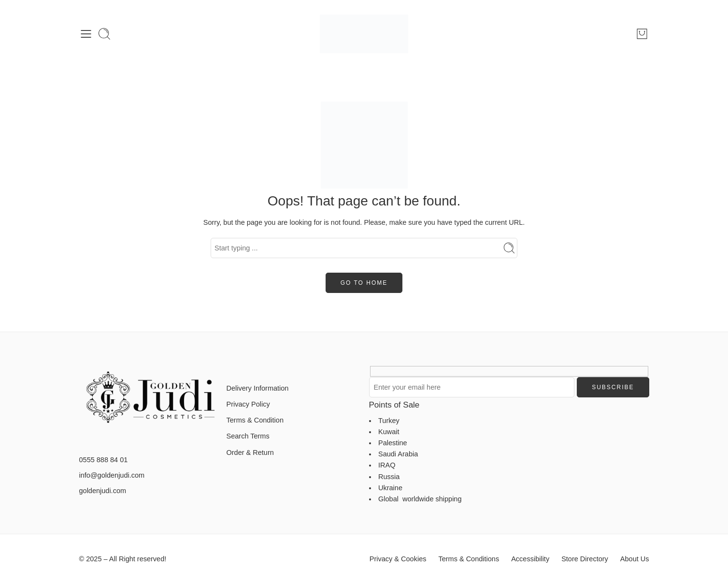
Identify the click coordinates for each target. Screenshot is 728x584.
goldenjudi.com (103, 491)
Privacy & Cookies (398, 559)
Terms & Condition (255, 420)
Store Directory (585, 559)
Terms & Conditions (469, 559)
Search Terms (248, 436)
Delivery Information (258, 388)
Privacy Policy (248, 404)
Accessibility (530, 559)
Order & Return (250, 453)
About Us (635, 559)
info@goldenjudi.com (112, 475)
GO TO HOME (364, 283)
